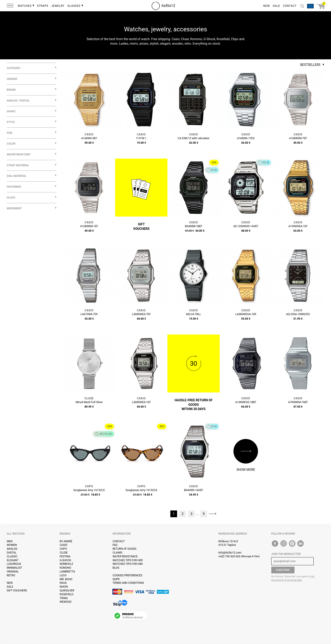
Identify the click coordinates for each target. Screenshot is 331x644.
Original (13, 572)
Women (12, 545)
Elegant (13, 560)
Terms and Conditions (128, 583)
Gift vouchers (17, 591)
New (10, 583)
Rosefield (67, 594)
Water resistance (125, 556)
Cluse (64, 553)
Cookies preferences (127, 575)
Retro (11, 575)
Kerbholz (66, 564)
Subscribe (283, 570)
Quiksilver (67, 591)
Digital (12, 553)
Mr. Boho (66, 579)
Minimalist (14, 568)
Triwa (64, 598)
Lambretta (67, 572)
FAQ (115, 545)
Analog (12, 549)
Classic (12, 556)
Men (10, 541)
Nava (63, 583)
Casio (64, 545)
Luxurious (14, 564)
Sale (10, 587)
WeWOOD (66, 602)
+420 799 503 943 (229, 556)
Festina (65, 556)
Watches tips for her (128, 560)
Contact (119, 541)
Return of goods (124, 549)
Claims (117, 553)
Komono (65, 568)
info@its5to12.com (230, 553)
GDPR (116, 579)
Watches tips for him (127, 564)
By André (66, 541)
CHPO (63, 549)
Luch (63, 575)
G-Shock (65, 560)
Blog (116, 568)
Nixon (64, 587)
